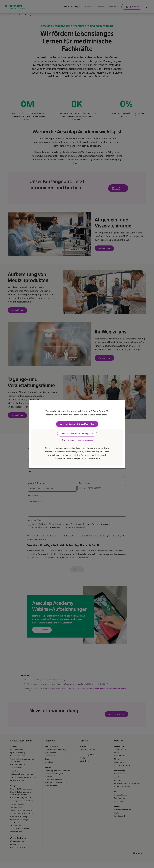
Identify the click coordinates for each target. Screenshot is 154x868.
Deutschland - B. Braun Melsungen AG (77, 434)
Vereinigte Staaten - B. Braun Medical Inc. (77, 424)
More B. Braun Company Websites (77, 440)
